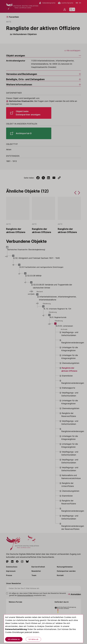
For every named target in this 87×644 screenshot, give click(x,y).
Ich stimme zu (14, 639)
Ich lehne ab (33, 639)
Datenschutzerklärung (16, 629)
